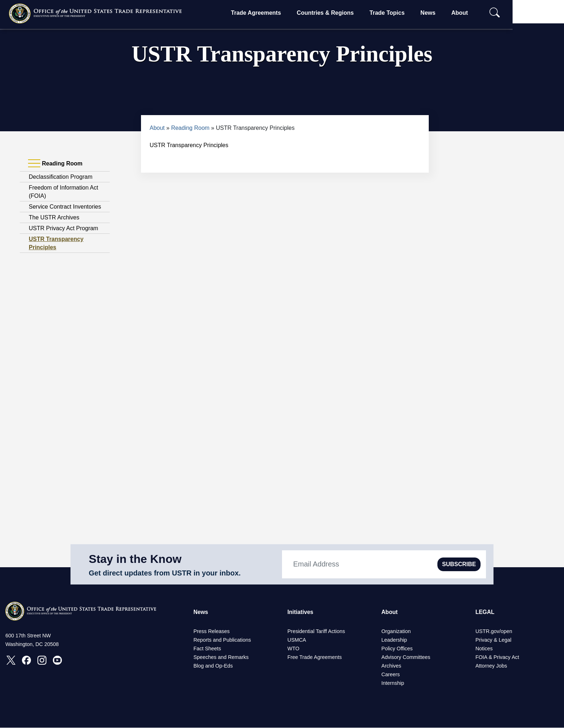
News (451, 13)
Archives (391, 666)
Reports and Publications (222, 640)
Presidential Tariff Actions (316, 632)
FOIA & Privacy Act (497, 658)
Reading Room (190, 128)
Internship (393, 683)
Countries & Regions (348, 13)
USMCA (297, 640)
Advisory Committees (406, 658)
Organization (396, 632)
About (482, 13)
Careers (390, 675)
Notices (484, 649)
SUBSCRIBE (459, 564)
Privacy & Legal (493, 640)
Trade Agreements (279, 13)
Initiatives (301, 612)
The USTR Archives (54, 217)
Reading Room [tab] (55, 164)
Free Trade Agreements (315, 658)
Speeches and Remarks (221, 658)
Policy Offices (397, 649)
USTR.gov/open (494, 632)
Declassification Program (61, 177)
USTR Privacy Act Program (63, 228)
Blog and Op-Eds (213, 666)
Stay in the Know (135, 559)
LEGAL (485, 612)
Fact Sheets (207, 649)
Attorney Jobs (491, 666)
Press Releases (212, 632)
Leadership (394, 640)
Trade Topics (410, 13)
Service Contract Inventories (65, 207)
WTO (293, 649)
